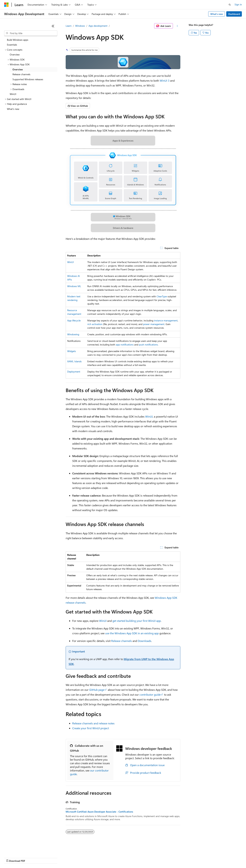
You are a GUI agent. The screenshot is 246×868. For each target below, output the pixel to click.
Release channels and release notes (93, 723)
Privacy (76, 858)
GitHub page (97, 690)
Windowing (73, 334)
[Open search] (230, 5)
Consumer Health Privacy (100, 858)
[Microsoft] (6, 5)
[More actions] (177, 26)
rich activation (95, 324)
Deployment (74, 372)
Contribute (62, 858)
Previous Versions (31, 858)
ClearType (162, 296)
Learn (69, 26)
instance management (166, 320)
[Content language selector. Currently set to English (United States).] (20, 849)
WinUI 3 (165, 80)
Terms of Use (127, 858)
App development (98, 26)
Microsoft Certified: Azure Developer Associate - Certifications (99, 812)
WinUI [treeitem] (13, 94)
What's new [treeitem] (13, 109)
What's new (217, 14)
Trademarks (144, 858)
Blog (47, 858)
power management (154, 324)
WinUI (71, 262)
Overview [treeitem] (15, 54)
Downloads (144, 641)
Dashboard (234, 14)
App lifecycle (74, 320)
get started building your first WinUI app (137, 621)
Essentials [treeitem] (12, 45)
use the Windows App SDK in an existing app (132, 633)
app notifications (125, 345)
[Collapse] (53, 26)
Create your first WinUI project (91, 728)
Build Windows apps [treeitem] (18, 40)
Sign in (238, 4)
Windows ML (74, 286)
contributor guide (150, 694)
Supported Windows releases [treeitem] (28, 79)
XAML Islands (74, 361)
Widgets (72, 351)
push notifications (148, 345)
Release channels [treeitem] (21, 74)
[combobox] (31, 33)
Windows (80, 26)
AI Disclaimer (11, 858)
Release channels (122, 641)
